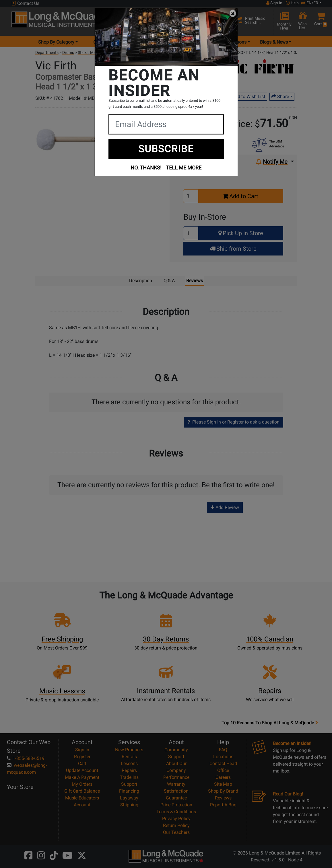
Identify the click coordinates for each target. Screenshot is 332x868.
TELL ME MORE (184, 168)
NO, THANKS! (146, 168)
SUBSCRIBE (166, 149)
